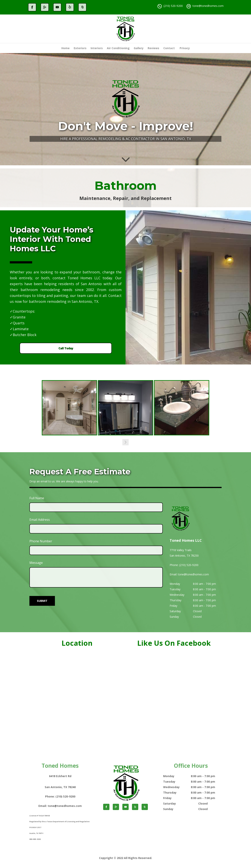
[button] (125, 442)
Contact (169, 48)
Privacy (185, 48)
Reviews (153, 48)
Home (65, 48)
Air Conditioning (118, 48)
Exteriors (80, 48)
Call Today (66, 348)
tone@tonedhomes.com (208, 6)
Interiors (97, 48)
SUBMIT (42, 600)
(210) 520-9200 (173, 6)
